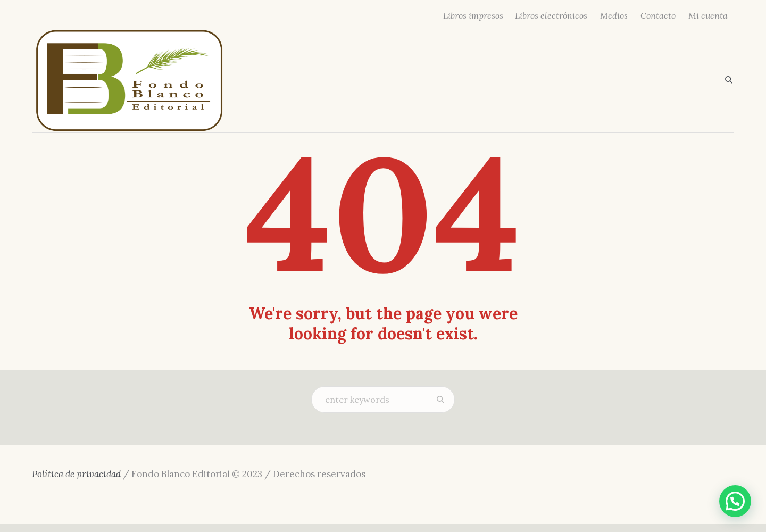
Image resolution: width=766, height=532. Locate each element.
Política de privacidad (76, 474)
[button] (735, 501)
